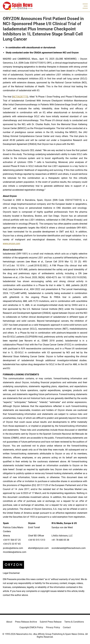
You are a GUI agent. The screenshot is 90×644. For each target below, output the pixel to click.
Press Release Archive (26, 622)
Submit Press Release (51, 622)
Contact (67, 627)
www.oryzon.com (11, 243)
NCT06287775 (20, 97)
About (9, 622)
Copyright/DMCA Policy (31, 627)
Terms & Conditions (74, 622)
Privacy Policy (53, 627)
